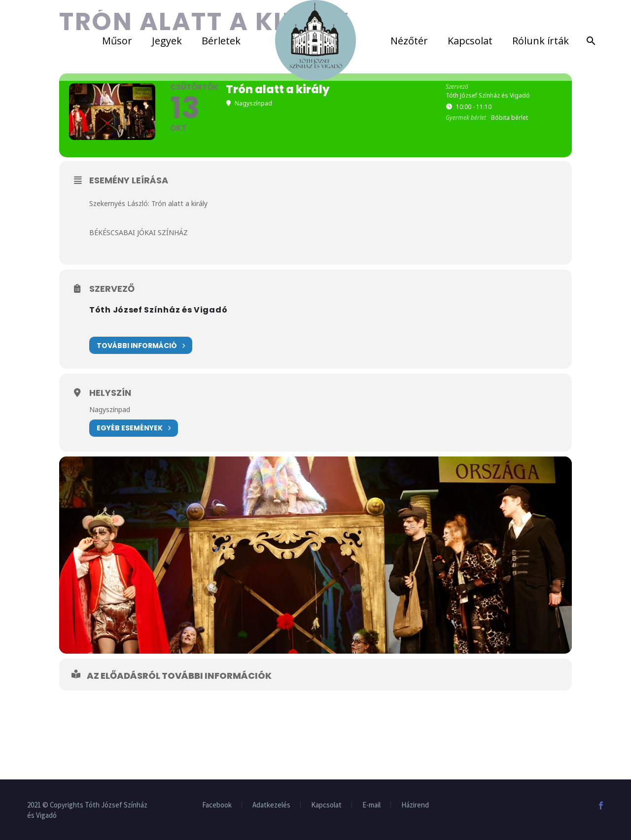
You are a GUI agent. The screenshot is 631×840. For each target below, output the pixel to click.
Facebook (217, 805)
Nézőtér (409, 41)
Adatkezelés (271, 805)
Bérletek (221, 41)
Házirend (415, 805)
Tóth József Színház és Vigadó (158, 310)
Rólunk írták (541, 41)
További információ (141, 345)
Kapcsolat (470, 41)
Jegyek (167, 41)
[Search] (589, 41)
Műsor (117, 41)
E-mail (371, 805)
